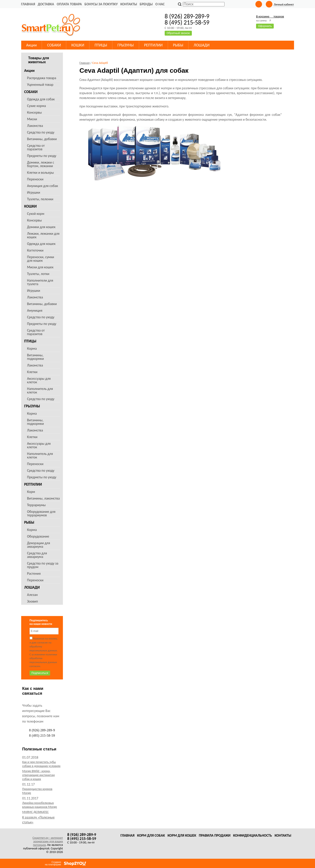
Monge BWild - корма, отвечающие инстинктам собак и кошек (39, 775)
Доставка (46, 4)
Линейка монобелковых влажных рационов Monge (40, 805)
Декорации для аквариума (39, 545)
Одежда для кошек (41, 244)
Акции (29, 71)
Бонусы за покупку (101, 4)
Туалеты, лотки (38, 274)
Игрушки (34, 192)
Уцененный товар (40, 85)
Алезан (32, 595)
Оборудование (38, 536)
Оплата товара (69, 4)
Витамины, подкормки (36, 357)
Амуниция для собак (43, 186)
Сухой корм (36, 214)
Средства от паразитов (36, 147)
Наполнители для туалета (40, 282)
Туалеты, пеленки (40, 199)
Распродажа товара (42, 78)
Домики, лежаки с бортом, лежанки (41, 164)
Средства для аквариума (37, 555)
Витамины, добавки (42, 139)
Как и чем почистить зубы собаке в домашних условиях (41, 764)
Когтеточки (35, 250)
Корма (32, 348)
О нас (160, 4)
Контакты (129, 4)
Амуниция (35, 310)
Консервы (35, 112)
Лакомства (35, 126)
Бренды (146, 4)
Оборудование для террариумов (41, 513)
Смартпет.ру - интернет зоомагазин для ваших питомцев (48, 841)
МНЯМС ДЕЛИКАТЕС (36, 812)
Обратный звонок (178, 33)
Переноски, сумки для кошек (41, 259)
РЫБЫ (29, 522)
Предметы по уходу (42, 156)
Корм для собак (151, 835)
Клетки (32, 372)
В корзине (270, 16)
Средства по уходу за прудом (43, 565)
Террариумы (36, 505)
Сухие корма (37, 106)
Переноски (35, 179)
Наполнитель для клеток (40, 390)
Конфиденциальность (253, 835)
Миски (32, 119)
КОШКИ (31, 206)
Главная (28, 4)
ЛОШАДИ (32, 587)
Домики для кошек (41, 227)
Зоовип (33, 601)
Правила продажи (215, 835)
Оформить (265, 26)
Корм (31, 492)
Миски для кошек (40, 267)
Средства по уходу (41, 132)
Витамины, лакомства (43, 498)
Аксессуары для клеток (39, 380)
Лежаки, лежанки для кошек (43, 235)
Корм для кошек (182, 835)
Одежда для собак (41, 99)
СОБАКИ (31, 92)
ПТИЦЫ (30, 341)
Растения (34, 573)
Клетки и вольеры (41, 173)
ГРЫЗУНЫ (32, 406)
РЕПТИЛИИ (33, 484)
